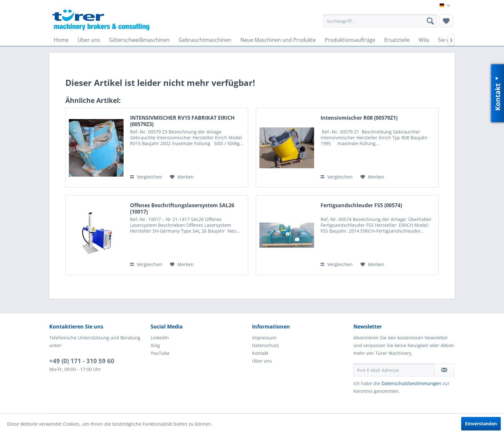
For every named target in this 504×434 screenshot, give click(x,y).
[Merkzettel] (446, 21)
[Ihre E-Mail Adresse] (394, 370)
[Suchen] (430, 21)
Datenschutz (266, 345)
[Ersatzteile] (397, 40)
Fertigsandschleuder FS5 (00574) (361, 205)
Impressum (264, 338)
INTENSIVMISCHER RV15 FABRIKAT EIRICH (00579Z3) (182, 121)
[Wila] (424, 40)
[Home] (61, 40)
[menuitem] (380, 21)
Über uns (262, 361)
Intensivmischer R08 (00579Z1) (359, 118)
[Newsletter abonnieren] (444, 370)
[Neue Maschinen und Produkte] (278, 40)
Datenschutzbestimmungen (411, 383)
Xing (155, 345)
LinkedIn (160, 338)
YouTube (160, 353)
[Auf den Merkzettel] (182, 177)
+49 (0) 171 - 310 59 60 (82, 361)
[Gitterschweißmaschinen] (139, 40)
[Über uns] (89, 40)
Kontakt (260, 353)
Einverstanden (481, 424)
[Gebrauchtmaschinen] (205, 40)
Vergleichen (146, 177)
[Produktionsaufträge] (350, 40)
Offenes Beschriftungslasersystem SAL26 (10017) (182, 208)
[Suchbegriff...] (380, 21)
